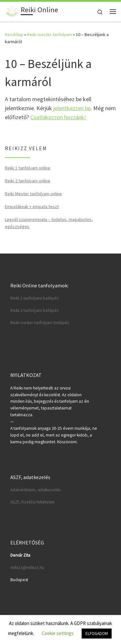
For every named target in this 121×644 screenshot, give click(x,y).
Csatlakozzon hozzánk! (58, 117)
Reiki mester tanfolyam (50, 34)
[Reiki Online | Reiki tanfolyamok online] (12, 11)
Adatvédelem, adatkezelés (35, 490)
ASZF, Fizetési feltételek (32, 502)
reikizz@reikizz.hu (27, 567)
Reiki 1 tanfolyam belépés (34, 298)
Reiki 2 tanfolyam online (28, 181)
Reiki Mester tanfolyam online (33, 194)
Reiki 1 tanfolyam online (28, 168)
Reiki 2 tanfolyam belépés (34, 310)
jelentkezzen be (72, 108)
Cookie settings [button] (58, 633)
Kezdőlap (14, 34)
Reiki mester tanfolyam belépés (40, 323)
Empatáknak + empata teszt (32, 207)
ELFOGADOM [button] (97, 634)
